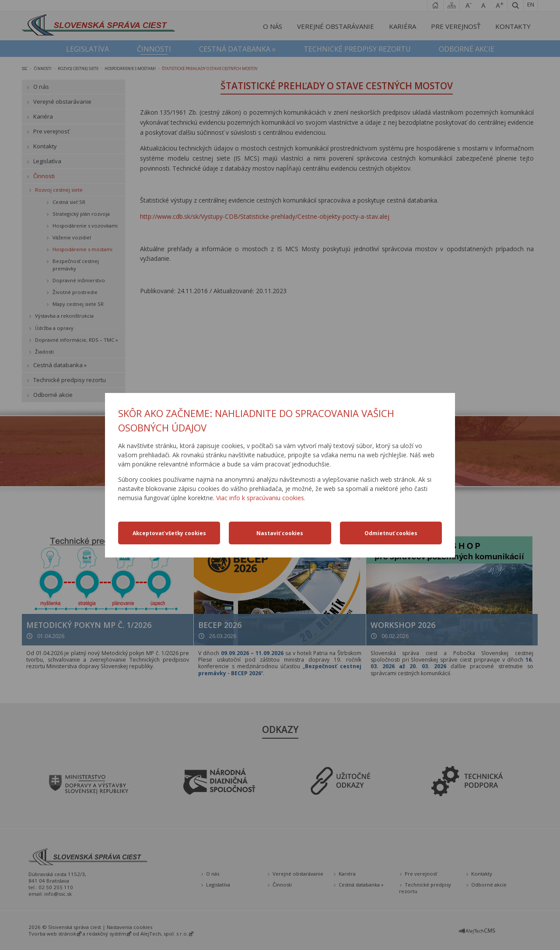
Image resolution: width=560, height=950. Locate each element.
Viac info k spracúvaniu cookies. (261, 498)
